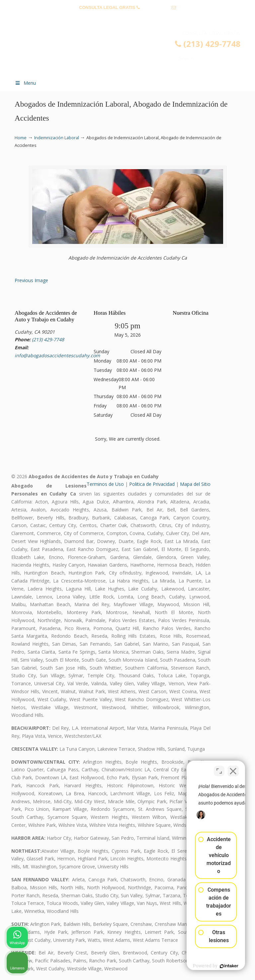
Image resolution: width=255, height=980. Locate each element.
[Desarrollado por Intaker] (199, 966)
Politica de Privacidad (152, 484)
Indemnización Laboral (57, 138)
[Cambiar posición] (219, 768)
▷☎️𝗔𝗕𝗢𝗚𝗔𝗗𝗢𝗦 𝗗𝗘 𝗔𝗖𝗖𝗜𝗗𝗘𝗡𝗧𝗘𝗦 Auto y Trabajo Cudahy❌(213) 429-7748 (134, 52)
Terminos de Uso (105, 484)
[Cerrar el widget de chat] (233, 768)
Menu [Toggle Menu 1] (25, 83)
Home (21, 138)
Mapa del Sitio (195, 484)
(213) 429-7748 (156, 7)
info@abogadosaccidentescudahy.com (127, 18)
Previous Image (31, 280)
